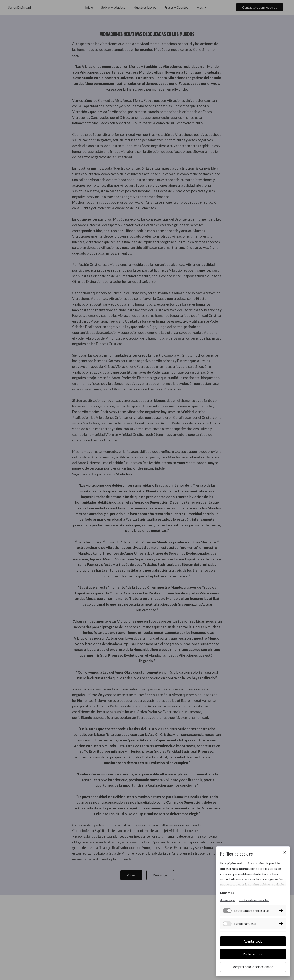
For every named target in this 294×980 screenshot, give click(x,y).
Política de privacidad (254, 900)
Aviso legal (228, 900)
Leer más (227, 893)
